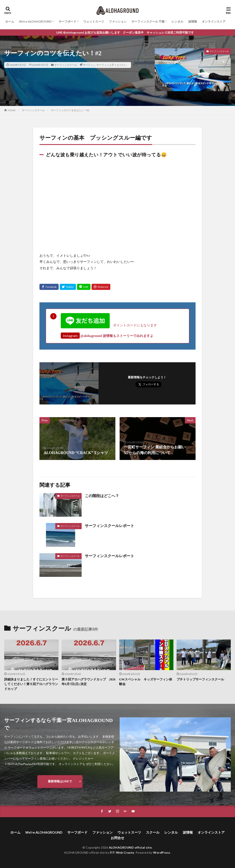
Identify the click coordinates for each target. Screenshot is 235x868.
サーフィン (89, 65)
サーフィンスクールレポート (109, 526)
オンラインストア (214, 21)
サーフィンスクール (66, 65)
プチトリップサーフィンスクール (200, 679)
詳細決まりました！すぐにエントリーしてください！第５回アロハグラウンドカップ (31, 684)
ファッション (118, 21)
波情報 (193, 21)
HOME (12, 110)
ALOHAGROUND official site (130, 847)
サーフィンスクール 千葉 (148, 21)
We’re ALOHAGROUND (35, 21)
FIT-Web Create (122, 852)
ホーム (10, 21)
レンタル (177, 21)
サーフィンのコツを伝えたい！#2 (70, 110)
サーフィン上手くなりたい (112, 65)
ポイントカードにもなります (109, 325)
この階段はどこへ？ (102, 496)
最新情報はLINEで (60, 781)
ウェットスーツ (94, 21)
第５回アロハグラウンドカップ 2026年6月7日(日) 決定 (88, 682)
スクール (153, 832)
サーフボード (68, 21)
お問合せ (117, 838)
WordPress (162, 852)
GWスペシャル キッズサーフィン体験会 (146, 682)
